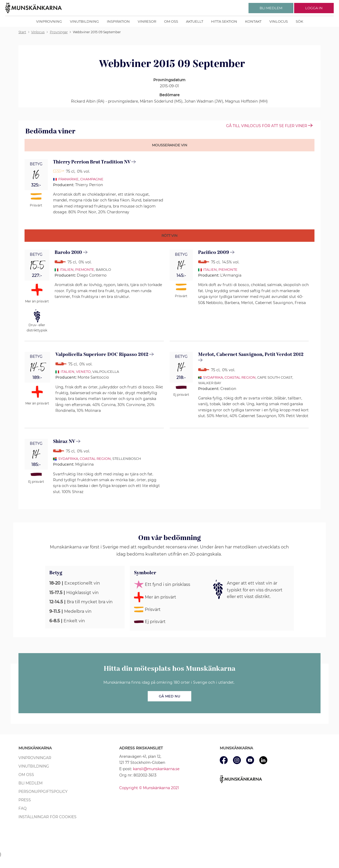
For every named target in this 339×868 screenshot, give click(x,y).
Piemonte (85, 269)
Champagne (92, 179)
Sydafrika (213, 377)
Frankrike (68, 179)
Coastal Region (240, 377)
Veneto (83, 372)
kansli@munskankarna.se (156, 769)
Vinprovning (49, 21)
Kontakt (253, 21)
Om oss (171, 21)
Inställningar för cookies (47, 817)
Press (25, 800)
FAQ (23, 808)
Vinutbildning (84, 21)
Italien (67, 269)
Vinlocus (279, 21)
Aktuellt (195, 21)
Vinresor (147, 21)
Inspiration (118, 21)
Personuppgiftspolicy (43, 792)
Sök (299, 21)
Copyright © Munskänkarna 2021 (149, 788)
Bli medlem (30, 783)
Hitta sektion (224, 21)
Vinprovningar (35, 758)
